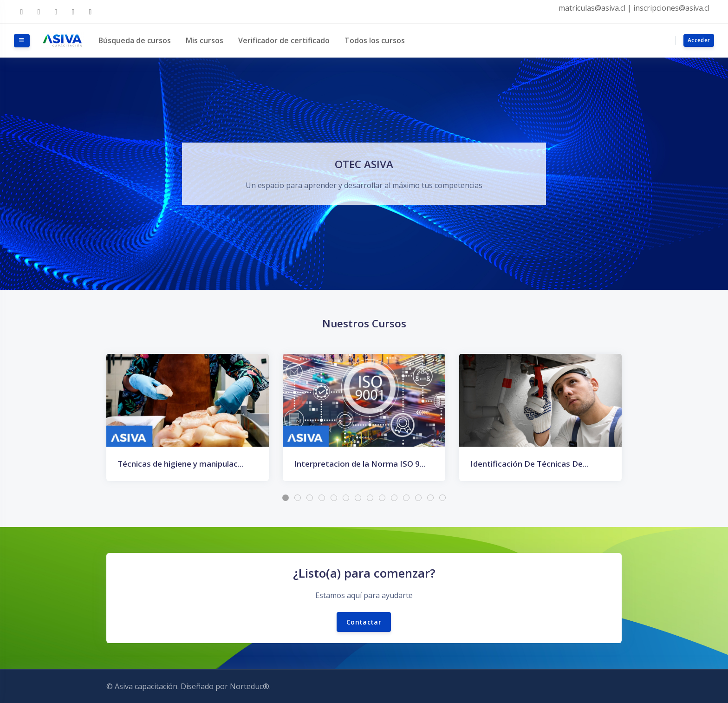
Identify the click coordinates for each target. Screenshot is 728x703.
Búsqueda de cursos (135, 40)
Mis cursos (205, 40)
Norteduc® (250, 686)
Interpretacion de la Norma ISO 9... (360, 464)
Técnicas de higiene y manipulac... (180, 464)
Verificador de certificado (284, 40)
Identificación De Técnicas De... (529, 464)
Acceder (699, 40)
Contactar (364, 622)
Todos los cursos (375, 40)
